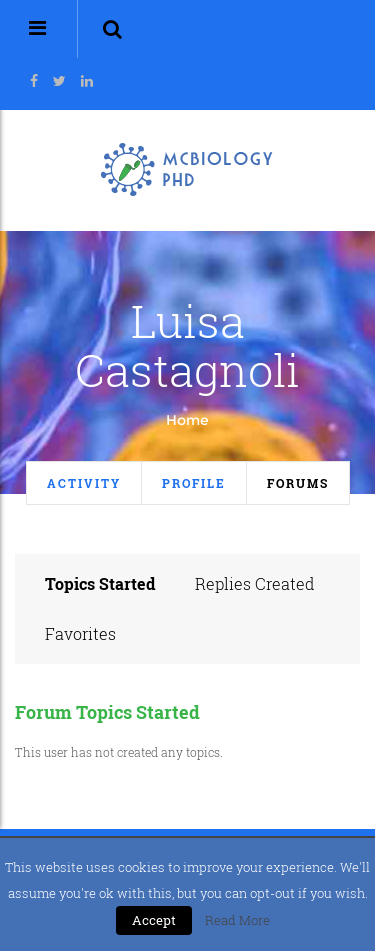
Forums (298, 483)
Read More (237, 920)
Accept (154, 920)
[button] (112, 29)
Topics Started (100, 583)
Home (187, 420)
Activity (84, 483)
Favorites (80, 633)
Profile (194, 483)
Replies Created (255, 583)
